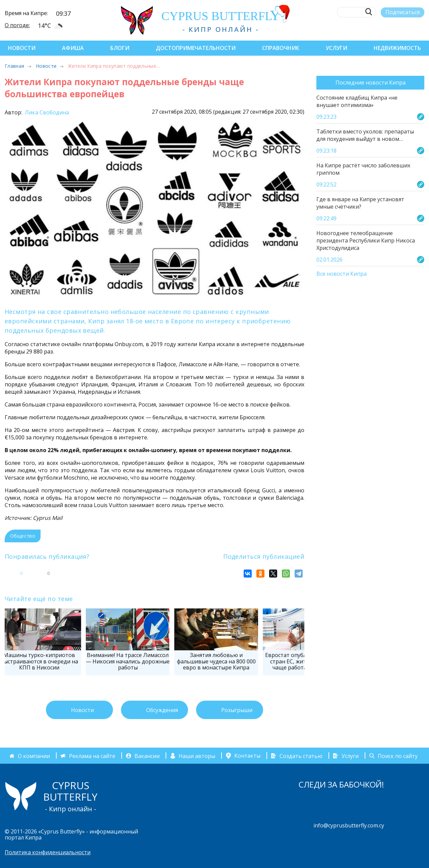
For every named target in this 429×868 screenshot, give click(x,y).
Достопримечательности (196, 48)
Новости (22, 48)
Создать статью (301, 756)
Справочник (281, 48)
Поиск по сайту (398, 756)
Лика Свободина (46, 112)
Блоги (120, 48)
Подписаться (403, 12)
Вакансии (147, 756)
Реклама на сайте (92, 756)
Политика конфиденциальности (48, 852)
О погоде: (17, 25)
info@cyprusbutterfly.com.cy (349, 825)
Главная (14, 66)
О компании (34, 756)
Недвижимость (397, 48)
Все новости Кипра (342, 274)
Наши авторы (197, 756)
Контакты (247, 756)
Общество (23, 536)
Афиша (73, 48)
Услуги (336, 48)
